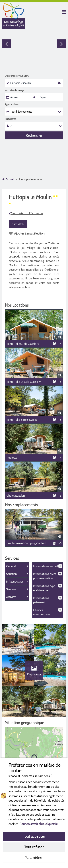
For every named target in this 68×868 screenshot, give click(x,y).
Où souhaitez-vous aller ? (17, 76)
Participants (10, 119)
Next (62, 44)
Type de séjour (12, 104)
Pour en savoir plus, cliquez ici (39, 824)
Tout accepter (34, 836)
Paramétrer (34, 857)
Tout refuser (34, 847)
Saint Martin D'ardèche (26, 213)
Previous (6, 44)
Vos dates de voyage (15, 90)
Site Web (18, 224)
